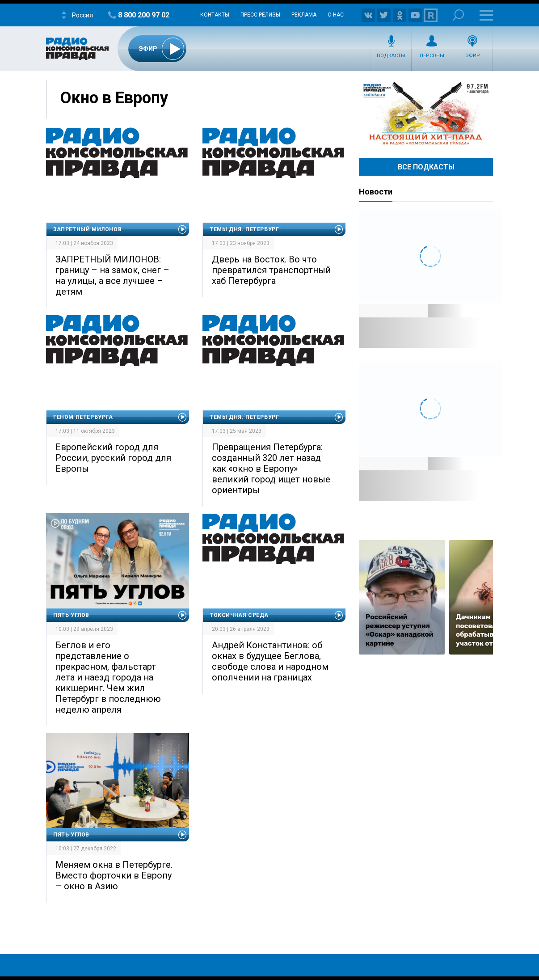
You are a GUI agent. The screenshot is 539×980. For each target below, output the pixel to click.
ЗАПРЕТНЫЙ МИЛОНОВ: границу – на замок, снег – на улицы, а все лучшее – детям (112, 275)
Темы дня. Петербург (244, 229)
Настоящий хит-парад (426, 114)
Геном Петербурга (83, 417)
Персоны (432, 56)
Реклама (304, 15)
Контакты (215, 15)
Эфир (473, 56)
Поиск (458, 15)
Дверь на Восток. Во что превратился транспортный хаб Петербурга (271, 270)
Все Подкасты (426, 167)
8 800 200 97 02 (144, 15)
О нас (336, 15)
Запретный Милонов (87, 229)
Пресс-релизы (260, 15)
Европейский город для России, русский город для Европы (113, 458)
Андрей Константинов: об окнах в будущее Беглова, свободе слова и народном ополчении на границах (270, 661)
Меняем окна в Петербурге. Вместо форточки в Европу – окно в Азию (114, 875)
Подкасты (391, 56)
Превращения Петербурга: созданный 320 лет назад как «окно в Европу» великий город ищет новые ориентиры (271, 469)
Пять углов (71, 615)
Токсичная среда (239, 615)
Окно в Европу (114, 98)
